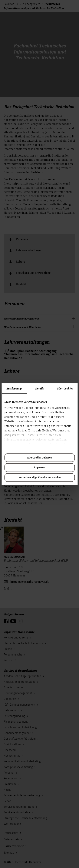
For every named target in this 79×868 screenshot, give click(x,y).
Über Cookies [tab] (65, 388)
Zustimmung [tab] (14, 388)
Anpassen (39, 468)
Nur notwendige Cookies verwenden (40, 478)
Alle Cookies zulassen (40, 458)
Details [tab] (39, 388)
